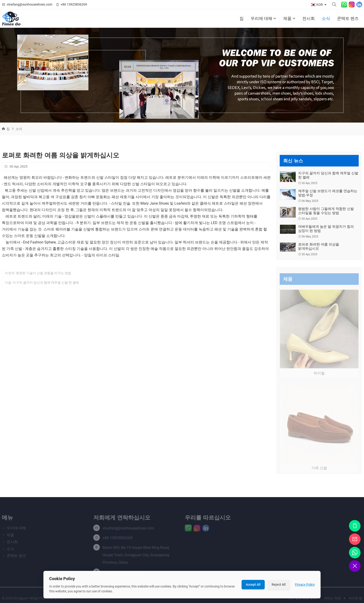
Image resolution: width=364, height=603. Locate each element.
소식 (326, 18)
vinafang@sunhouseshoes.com (29, 4)
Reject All (279, 585)
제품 (289, 18)
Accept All (253, 585)
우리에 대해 (263, 18)
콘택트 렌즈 (348, 18)
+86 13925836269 (74, 4)
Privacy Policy (305, 585)
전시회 (309, 18)
